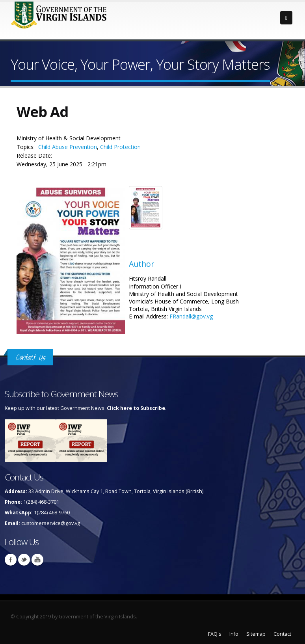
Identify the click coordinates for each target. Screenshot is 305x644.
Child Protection (120, 147)
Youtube (37, 560)
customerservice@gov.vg (51, 523)
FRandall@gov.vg (191, 316)
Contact (282, 634)
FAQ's (215, 634)
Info (234, 634)
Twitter (24, 560)
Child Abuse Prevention (68, 147)
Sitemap (256, 634)
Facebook (11, 560)
